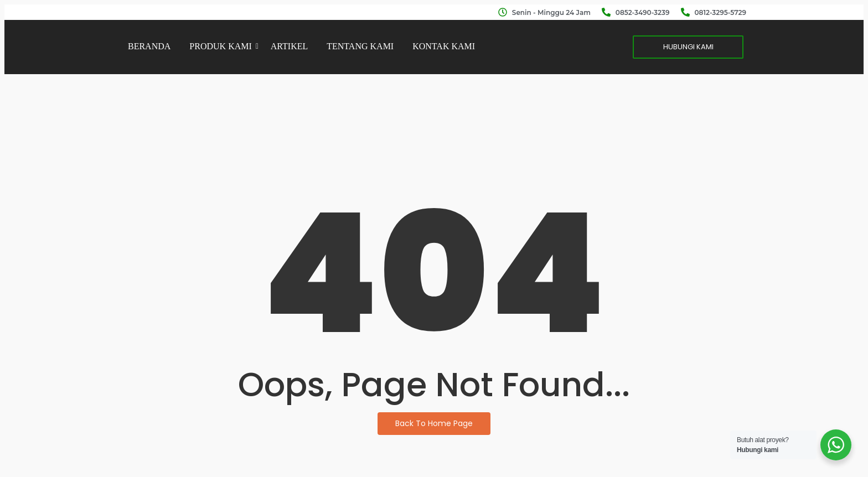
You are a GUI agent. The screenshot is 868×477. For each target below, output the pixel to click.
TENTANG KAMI (360, 46)
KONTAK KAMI (444, 46)
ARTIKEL (289, 46)
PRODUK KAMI (222, 46)
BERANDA (149, 46)
